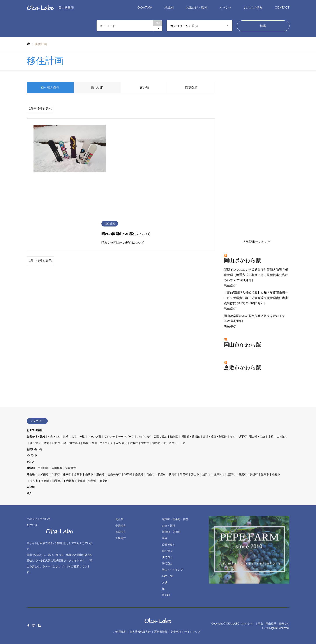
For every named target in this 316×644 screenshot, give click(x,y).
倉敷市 (78, 474)
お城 (65, 437)
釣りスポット (171, 443)
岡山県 (31, 474)
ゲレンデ (110, 437)
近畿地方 (71, 468)
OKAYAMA (145, 7)
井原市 (67, 474)
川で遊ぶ (35, 443)
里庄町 (81, 481)
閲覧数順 (191, 87)
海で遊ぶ (75, 443)
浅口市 (206, 474)
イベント (226, 7)
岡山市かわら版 (243, 345)
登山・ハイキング (102, 443)
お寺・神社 (78, 437)
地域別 (169, 7)
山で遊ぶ (282, 437)
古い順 (144, 87)
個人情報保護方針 (140, 632)
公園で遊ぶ (160, 437)
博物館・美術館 (191, 437)
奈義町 (139, 474)
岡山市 (150, 474)
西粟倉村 (58, 481)
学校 (271, 437)
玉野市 (231, 474)
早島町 (184, 474)
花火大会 (122, 443)
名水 (233, 437)
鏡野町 (92, 481)
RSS (39, 626)
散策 (46, 443)
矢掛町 (254, 474)
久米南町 (43, 474)
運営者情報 (161, 632)
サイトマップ (192, 632)
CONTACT (282, 7)
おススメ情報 (253, 7)
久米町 (56, 474)
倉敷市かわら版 (243, 368)
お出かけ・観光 (197, 7)
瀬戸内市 (219, 474)
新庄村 (162, 474)
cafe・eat (54, 437)
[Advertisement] (257, 158)
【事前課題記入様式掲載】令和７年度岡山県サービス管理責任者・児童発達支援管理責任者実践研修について (256, 298)
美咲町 (45, 481)
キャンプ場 (94, 437)
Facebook (28, 626)
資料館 (145, 443)
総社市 (276, 474)
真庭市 (243, 474)
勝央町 (100, 474)
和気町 (128, 474)
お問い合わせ (35, 449)
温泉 (86, 443)
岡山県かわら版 (243, 260)
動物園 (174, 437)
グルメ (31, 462)
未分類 (31, 487)
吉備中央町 (114, 474)
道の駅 (156, 443)
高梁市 (104, 481)
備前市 (89, 474)
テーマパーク (126, 437)
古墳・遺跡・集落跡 (215, 437)
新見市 (173, 474)
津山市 (195, 474)
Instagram (34, 626)
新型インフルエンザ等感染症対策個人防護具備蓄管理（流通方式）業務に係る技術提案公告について (256, 275)
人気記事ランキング (257, 242)
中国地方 (43, 468)
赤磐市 (70, 481)
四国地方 (57, 468)
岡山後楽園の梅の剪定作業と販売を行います (254, 316)
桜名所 (56, 443)
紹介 (29, 493)
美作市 (34, 481)
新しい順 (97, 87)
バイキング (144, 437)
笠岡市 (265, 474)
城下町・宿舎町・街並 (252, 437)
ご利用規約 (120, 632)
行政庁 (134, 443)
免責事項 (176, 632)
